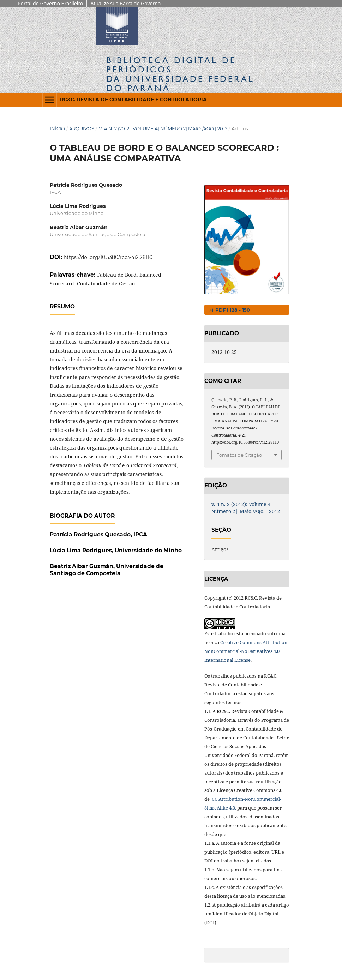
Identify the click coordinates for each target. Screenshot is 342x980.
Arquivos (82, 128)
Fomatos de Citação (239, 455)
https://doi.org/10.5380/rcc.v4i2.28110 (108, 257)
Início (57, 128)
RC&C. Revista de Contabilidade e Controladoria (133, 100)
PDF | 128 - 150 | (233, 310)
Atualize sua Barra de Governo (125, 3)
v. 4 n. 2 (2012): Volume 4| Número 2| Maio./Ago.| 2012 (163, 128)
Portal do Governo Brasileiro (50, 3)
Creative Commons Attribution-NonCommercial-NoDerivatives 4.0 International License (247, 651)
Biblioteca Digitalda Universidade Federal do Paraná (180, 74)
